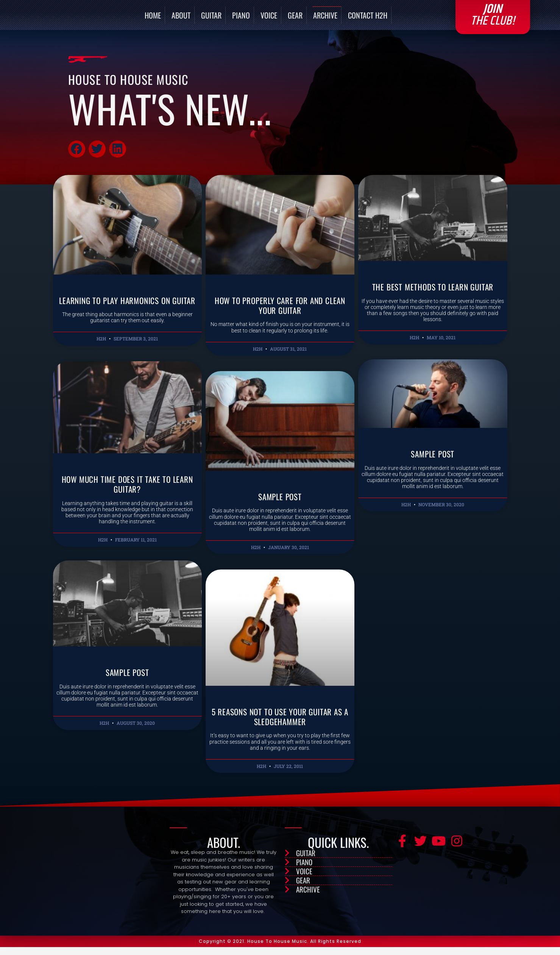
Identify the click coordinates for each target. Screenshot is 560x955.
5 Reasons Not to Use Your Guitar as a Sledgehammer (280, 724)
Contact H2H (368, 19)
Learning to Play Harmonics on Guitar (127, 313)
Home (153, 19)
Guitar (211, 19)
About (181, 19)
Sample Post (280, 504)
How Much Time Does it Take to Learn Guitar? (127, 502)
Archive (325, 19)
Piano (241, 19)
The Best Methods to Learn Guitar (433, 295)
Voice (269, 19)
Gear (295, 19)
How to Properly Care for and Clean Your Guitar (280, 313)
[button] (77, 157)
